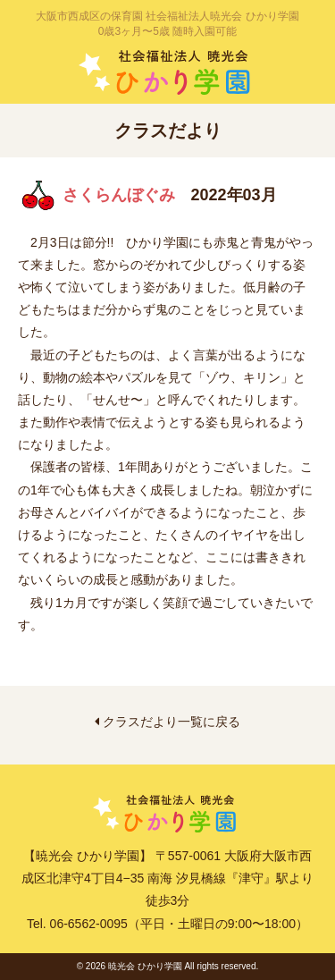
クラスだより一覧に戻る (167, 722)
